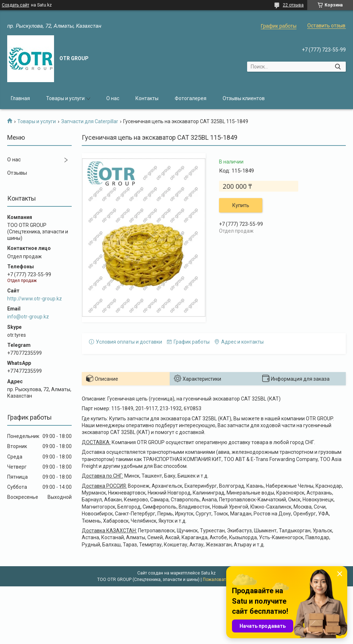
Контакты (147, 98)
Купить (241, 205)
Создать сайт (15, 5)
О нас (113, 98)
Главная (20, 98)
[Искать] (338, 67)
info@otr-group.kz (28, 317)
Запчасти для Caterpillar (90, 121)
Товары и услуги (65, 98)
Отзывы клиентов (244, 98)
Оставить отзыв (326, 26)
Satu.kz (208, 573)
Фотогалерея (191, 98)
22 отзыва (293, 5)
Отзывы (17, 173)
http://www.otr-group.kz (35, 299)
